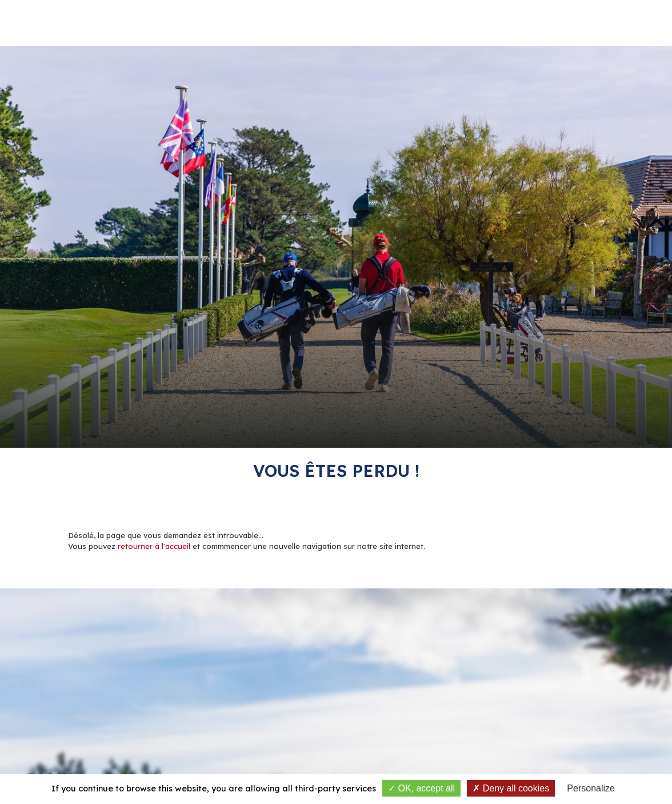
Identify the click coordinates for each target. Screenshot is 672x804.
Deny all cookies (511, 788)
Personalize (591, 788)
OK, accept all (421, 788)
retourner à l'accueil (154, 546)
